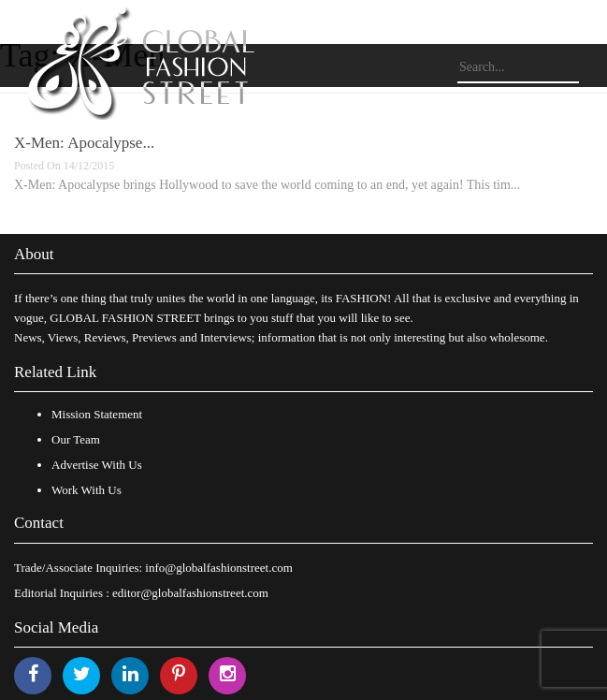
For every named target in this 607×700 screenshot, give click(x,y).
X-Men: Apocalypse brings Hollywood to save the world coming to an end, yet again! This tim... (267, 185)
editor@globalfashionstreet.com (190, 593)
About (34, 254)
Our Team (76, 439)
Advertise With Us (97, 465)
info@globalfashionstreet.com (218, 568)
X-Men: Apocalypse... (84, 143)
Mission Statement (97, 414)
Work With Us (87, 490)
